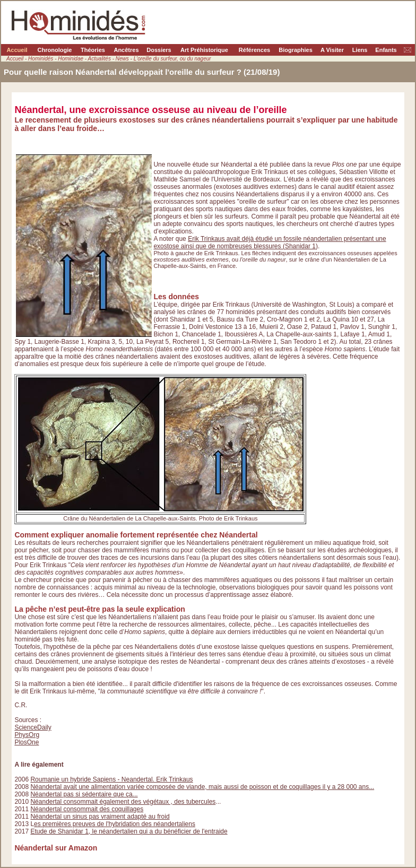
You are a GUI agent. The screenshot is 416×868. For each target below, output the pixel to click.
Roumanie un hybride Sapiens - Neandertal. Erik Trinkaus (111, 779)
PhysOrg (27, 735)
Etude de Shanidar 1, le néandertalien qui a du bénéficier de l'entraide (129, 831)
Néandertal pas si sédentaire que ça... (84, 794)
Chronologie (55, 50)
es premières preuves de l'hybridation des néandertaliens (115, 824)
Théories (93, 50)
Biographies (296, 50)
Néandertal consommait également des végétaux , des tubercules (123, 802)
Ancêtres (126, 50)
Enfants (386, 50)
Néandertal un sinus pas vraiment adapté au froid (100, 817)
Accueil (17, 50)
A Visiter (332, 50)
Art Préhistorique (204, 50)
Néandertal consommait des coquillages (87, 809)
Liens (360, 50)
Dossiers (159, 50)
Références (254, 50)
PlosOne (27, 742)
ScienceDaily (33, 727)
